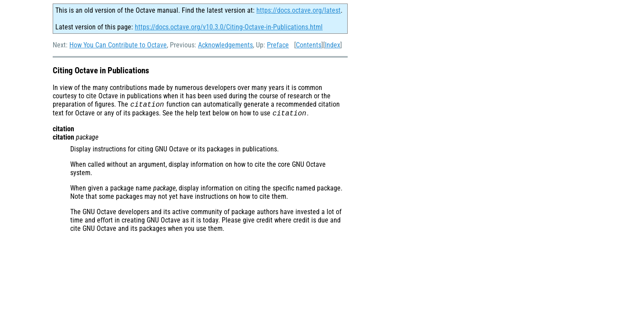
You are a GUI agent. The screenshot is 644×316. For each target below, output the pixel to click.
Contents (309, 45)
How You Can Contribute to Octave (118, 45)
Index (333, 45)
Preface (278, 45)
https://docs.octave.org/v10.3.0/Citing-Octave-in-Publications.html (229, 27)
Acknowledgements (225, 45)
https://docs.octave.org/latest (299, 10)
